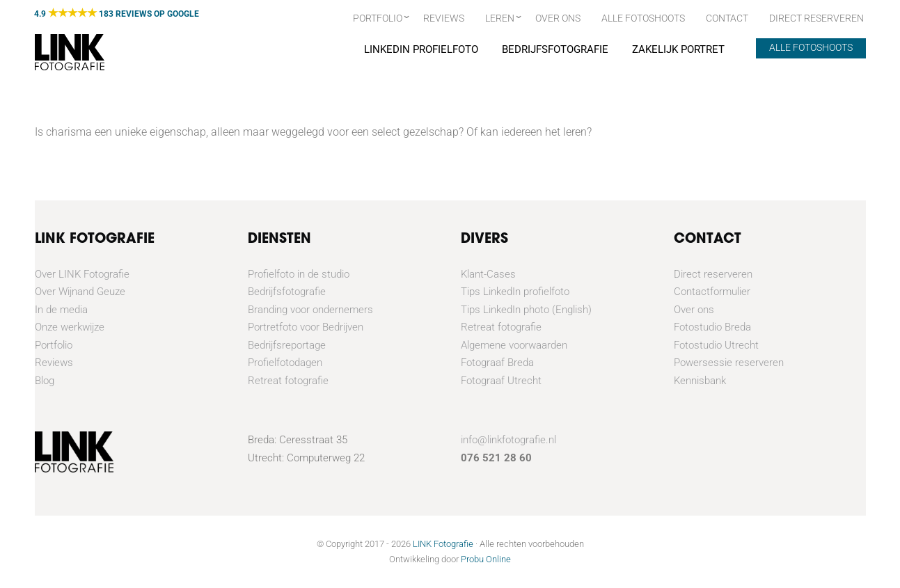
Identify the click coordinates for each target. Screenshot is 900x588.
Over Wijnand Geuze (80, 292)
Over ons (558, 18)
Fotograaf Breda (497, 363)
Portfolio (378, 18)
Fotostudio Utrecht (716, 345)
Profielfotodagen (285, 363)
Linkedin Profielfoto (420, 49)
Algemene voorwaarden (514, 345)
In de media (61, 310)
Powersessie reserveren (729, 363)
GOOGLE (183, 14)
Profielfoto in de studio (299, 274)
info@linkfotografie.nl (508, 440)
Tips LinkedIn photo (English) (526, 310)
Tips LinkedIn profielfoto (515, 292)
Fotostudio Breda (712, 327)
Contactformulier (712, 292)
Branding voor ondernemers (310, 310)
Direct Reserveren (816, 18)
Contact (727, 18)
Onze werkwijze (70, 327)
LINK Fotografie (443, 544)
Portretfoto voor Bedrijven (306, 327)
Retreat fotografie (288, 381)
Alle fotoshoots (643, 18)
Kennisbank (700, 381)
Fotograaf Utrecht (501, 381)
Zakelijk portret (678, 49)
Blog (45, 381)
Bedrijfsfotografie (554, 49)
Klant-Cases (488, 274)
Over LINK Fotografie (82, 274)
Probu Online (486, 559)
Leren (500, 18)
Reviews (444, 18)
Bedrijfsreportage (287, 345)
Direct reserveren (713, 274)
